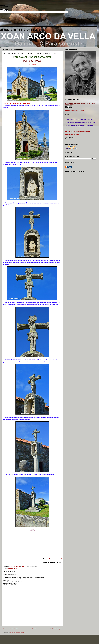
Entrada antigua (56, 629)
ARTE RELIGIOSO (13, 568)
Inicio (34, 629)
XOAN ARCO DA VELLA (19, 30)
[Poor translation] (6, 10)
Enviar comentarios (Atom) (17, 632)
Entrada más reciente (10, 629)
